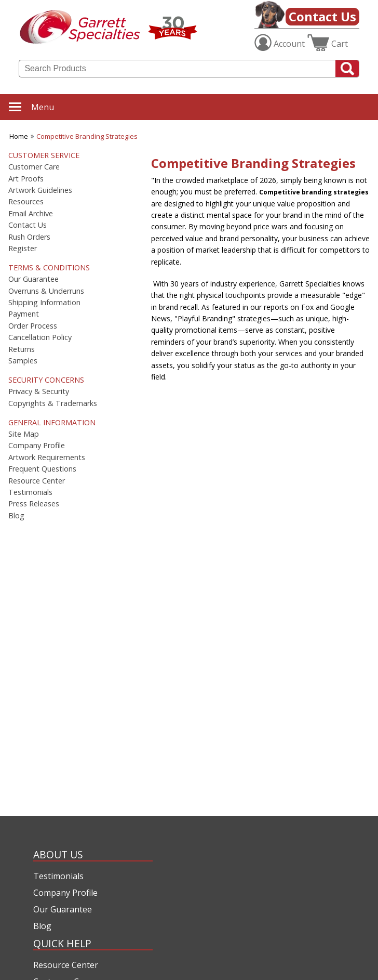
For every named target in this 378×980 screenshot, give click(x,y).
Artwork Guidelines (40, 190)
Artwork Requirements (47, 458)
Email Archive (31, 214)
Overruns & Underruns (46, 291)
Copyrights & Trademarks (53, 403)
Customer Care (34, 167)
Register (23, 249)
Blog (16, 516)
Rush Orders (29, 237)
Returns (22, 349)
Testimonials (30, 492)
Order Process (33, 326)
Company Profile (37, 446)
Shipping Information (44, 303)
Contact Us (322, 16)
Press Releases (34, 504)
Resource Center (37, 481)
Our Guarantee (33, 279)
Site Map (24, 434)
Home (19, 136)
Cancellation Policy (40, 337)
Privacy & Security (39, 391)
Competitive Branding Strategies (87, 136)
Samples (23, 361)
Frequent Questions (42, 469)
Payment (24, 314)
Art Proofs (26, 179)
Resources (26, 202)
